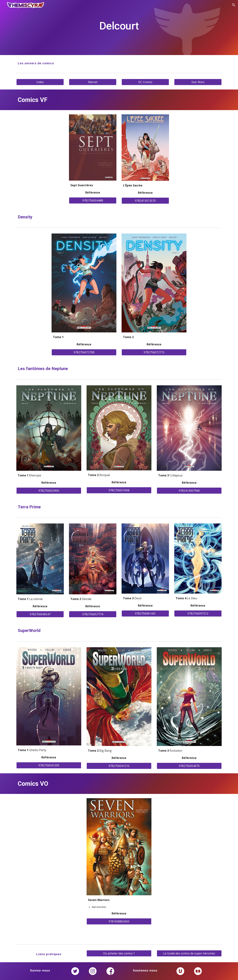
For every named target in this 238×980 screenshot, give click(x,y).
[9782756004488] (93, 200)
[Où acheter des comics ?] (119, 953)
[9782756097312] (198, 613)
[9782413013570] (145, 201)
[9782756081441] (145, 613)
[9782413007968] (189, 491)
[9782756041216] (119, 766)
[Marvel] (93, 82)
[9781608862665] (119, 921)
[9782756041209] (49, 765)
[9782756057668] (119, 490)
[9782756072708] (84, 352)
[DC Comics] (145, 82)
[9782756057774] (93, 614)
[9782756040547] (40, 614)
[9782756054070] (189, 766)
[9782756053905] (49, 491)
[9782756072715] (154, 352)
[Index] (40, 82)
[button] (234, 5)
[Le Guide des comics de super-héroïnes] (189, 953)
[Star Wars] (198, 82)
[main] (119, 28)
